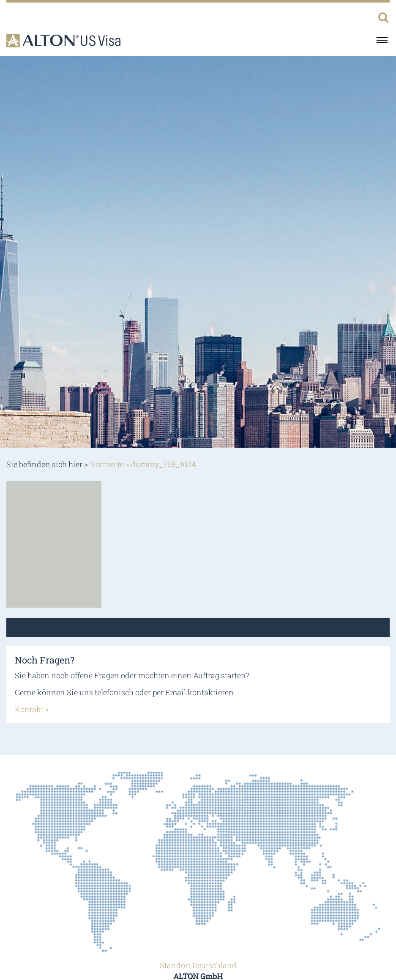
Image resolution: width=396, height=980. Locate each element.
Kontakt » (32, 709)
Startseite (107, 464)
